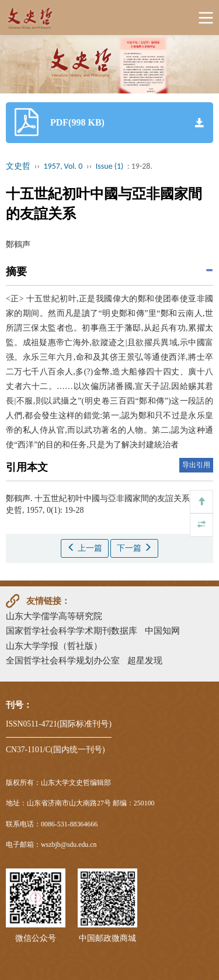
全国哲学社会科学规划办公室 (63, 660)
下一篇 (134, 548)
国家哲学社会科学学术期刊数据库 (72, 630)
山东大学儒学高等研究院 (54, 616)
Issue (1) (110, 166)
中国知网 (162, 630)
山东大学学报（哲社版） (54, 646)
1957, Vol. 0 (63, 166)
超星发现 (145, 660)
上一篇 (85, 548)
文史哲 (18, 166)
